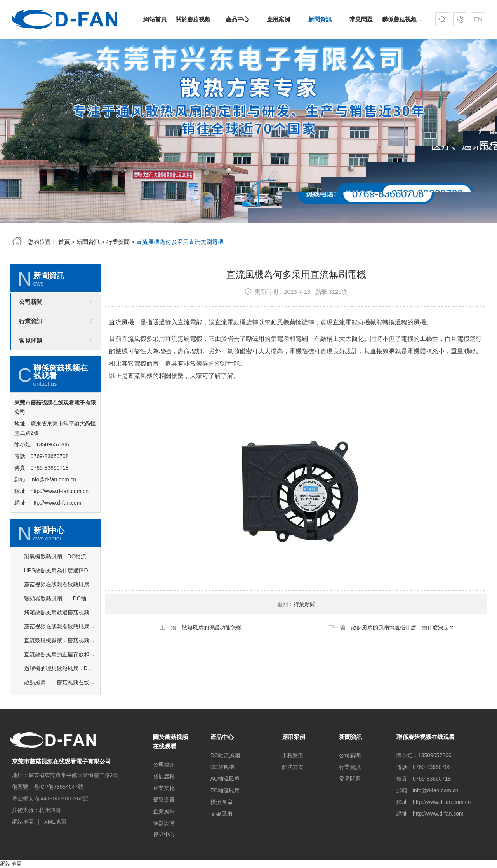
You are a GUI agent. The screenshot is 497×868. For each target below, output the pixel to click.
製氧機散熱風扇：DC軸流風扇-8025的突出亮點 (60, 589)
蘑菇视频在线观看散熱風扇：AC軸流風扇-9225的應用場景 (60, 659)
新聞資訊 (320, 19)
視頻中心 (164, 835)
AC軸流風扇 (225, 779)
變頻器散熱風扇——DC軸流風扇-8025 (60, 631)
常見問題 (361, 19)
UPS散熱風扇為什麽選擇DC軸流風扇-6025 (60, 603)
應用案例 (278, 19)
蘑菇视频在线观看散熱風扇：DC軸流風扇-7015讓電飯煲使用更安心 (60, 617)
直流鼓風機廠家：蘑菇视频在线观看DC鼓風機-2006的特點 (60, 673)
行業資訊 (31, 354)
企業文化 (164, 788)
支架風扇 (221, 814)
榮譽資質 (164, 800)
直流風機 (122, 355)
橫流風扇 (221, 802)
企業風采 (164, 811)
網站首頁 (155, 19)
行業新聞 (118, 242)
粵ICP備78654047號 (59, 787)
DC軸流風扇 (225, 755)
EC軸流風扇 (225, 790)
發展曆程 (164, 776)
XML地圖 (55, 822)
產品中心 (237, 19)
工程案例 (293, 755)
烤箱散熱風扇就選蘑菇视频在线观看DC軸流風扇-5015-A (60, 645)
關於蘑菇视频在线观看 (196, 19)
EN (478, 19)
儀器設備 (164, 823)
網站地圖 (23, 822)
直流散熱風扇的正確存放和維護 (60, 687)
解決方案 (293, 767)
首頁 (64, 242)
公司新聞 (31, 335)
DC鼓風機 (222, 767)
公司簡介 (164, 765)
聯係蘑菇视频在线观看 (402, 19)
